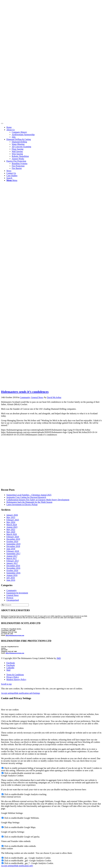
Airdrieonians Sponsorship (23, 135)
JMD (59, 658)
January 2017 (12, 563)
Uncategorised (13, 600)
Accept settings (8, 693)
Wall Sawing (17, 151)
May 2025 (11, 517)
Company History (19, 132)
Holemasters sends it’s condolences (25, 392)
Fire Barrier (17, 168)
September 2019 (13, 544)
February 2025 (13, 520)
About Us (11, 130)
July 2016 (11, 578)
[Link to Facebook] (11, 663)
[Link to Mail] (8, 670)
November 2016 (13, 568)
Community (25, 397)
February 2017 (13, 561)
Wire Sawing (17, 154)
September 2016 (13, 573)
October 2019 (12, 542)
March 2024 (12, 525)
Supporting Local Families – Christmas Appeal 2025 (29, 495)
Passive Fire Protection (16, 161)
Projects (10, 598)
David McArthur (54, 397)
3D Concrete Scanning (21, 147)
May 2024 (11, 522)
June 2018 (11, 549)
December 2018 (13, 546)
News (9, 171)
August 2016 (12, 575)
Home (9, 127)
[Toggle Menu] (2, 123)
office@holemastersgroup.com (15, 635)
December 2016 (13, 566)
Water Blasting (18, 144)
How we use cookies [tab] (10, 710)
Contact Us (11, 173)
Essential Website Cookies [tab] (12, 728)
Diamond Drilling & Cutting (19, 139)
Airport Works (18, 159)
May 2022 (11, 529)
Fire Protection (18, 166)
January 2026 (12, 515)
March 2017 (12, 558)
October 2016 (12, 570)
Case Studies (12, 176)
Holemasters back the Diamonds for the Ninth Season (29, 502)
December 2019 (13, 539)
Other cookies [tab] (7, 848)
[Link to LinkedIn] (10, 668)
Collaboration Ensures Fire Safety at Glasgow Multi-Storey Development (38, 500)
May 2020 (11, 532)
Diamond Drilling (19, 142)
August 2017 (12, 556)
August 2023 (12, 527)
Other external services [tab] (11, 797)
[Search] (9, 178)
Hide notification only (24, 693)
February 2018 (13, 551)
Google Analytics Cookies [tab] (12, 776)
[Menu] (12, 180)
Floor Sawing (18, 149)
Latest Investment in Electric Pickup (22, 505)
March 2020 (12, 534)
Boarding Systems (20, 163)
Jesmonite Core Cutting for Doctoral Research (26, 497)
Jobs (14, 137)
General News (37, 397)
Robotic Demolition (20, 156)
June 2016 (11, 580)
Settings (37, 693)
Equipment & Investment (17, 593)
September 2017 (13, 554)
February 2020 (13, 537)
